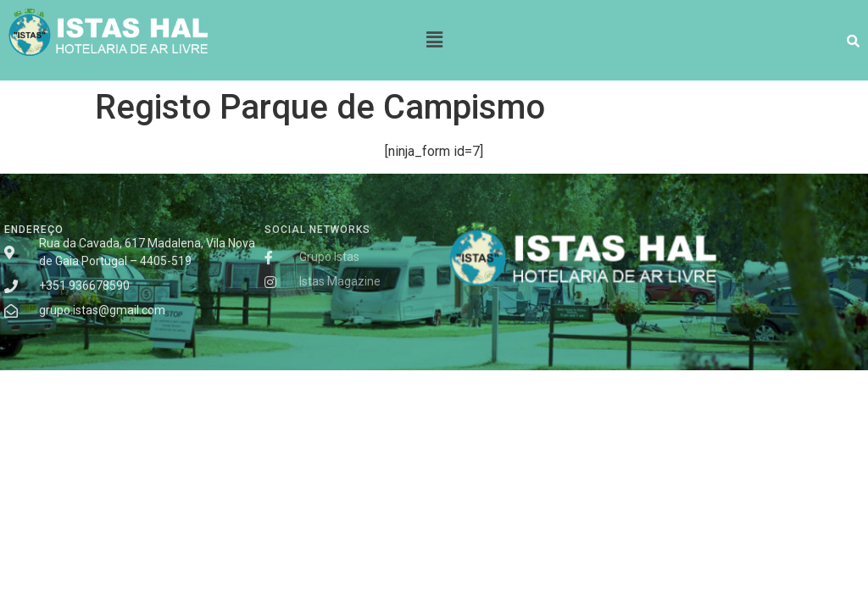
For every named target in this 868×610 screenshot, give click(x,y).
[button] (434, 40)
